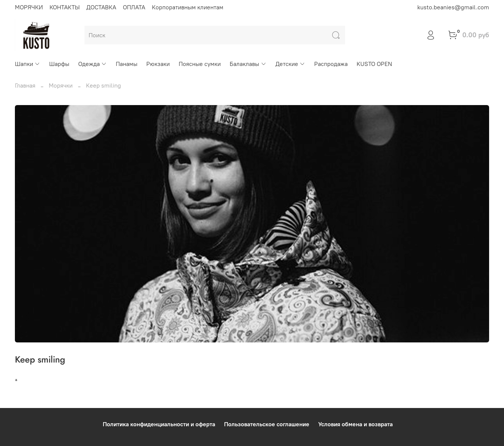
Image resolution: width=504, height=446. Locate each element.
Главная (25, 85)
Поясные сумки (200, 64)
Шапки (28, 64)
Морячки (61, 85)
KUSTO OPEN (374, 64)
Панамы (127, 64)
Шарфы (59, 64)
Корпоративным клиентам (188, 7)
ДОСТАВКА (101, 7)
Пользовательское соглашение (267, 424)
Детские (290, 64)
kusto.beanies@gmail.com (453, 7)
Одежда (92, 64)
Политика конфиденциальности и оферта (159, 424)
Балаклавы (248, 64)
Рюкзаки (158, 64)
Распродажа (331, 64)
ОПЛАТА (134, 7)
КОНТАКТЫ (65, 7)
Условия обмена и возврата (355, 424)
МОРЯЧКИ (29, 7)
